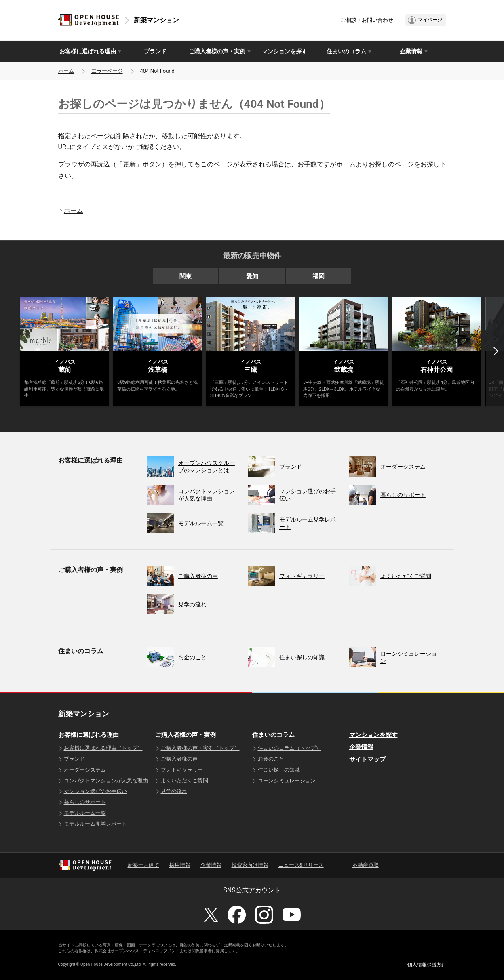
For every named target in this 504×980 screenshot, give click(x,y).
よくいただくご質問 (185, 781)
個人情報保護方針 (427, 965)
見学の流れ (174, 791)
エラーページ (107, 71)
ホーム (66, 71)
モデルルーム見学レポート (95, 824)
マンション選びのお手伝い (95, 791)
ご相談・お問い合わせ (367, 20)
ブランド (155, 51)
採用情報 (180, 865)
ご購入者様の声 (179, 759)
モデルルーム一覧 (85, 813)
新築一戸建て (143, 865)
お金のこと (271, 759)
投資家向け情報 (250, 865)
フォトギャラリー (182, 770)
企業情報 (361, 747)
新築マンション (156, 20)
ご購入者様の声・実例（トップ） (200, 748)
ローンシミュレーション (287, 781)
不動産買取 (366, 865)
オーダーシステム (85, 770)
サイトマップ (367, 759)
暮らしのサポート (85, 802)
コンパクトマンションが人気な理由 (106, 781)
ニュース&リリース (301, 865)
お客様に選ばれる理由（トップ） (103, 748)
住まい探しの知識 (279, 770)
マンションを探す (285, 51)
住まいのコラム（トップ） (289, 748)
